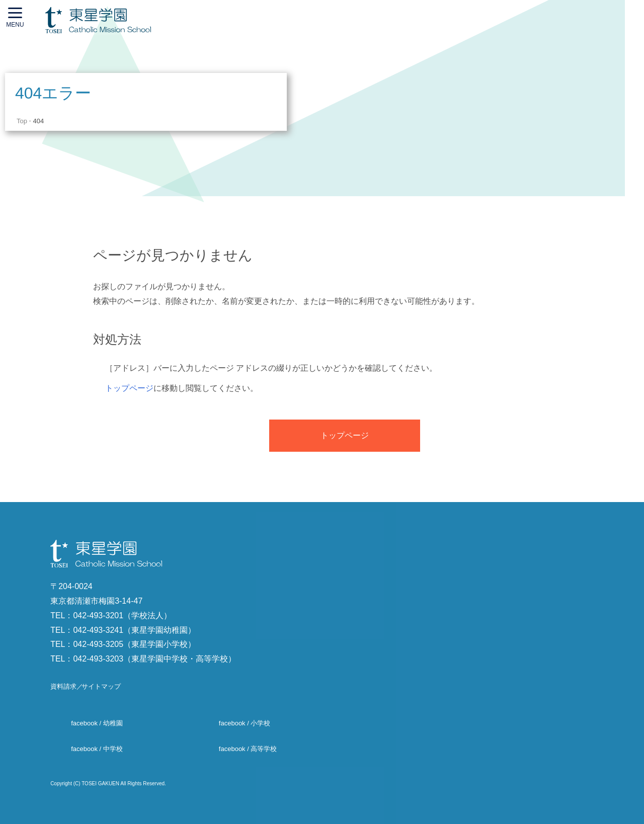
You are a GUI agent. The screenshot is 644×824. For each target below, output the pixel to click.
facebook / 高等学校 (248, 749)
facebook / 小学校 (245, 724)
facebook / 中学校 (97, 749)
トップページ (129, 388)
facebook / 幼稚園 (97, 724)
